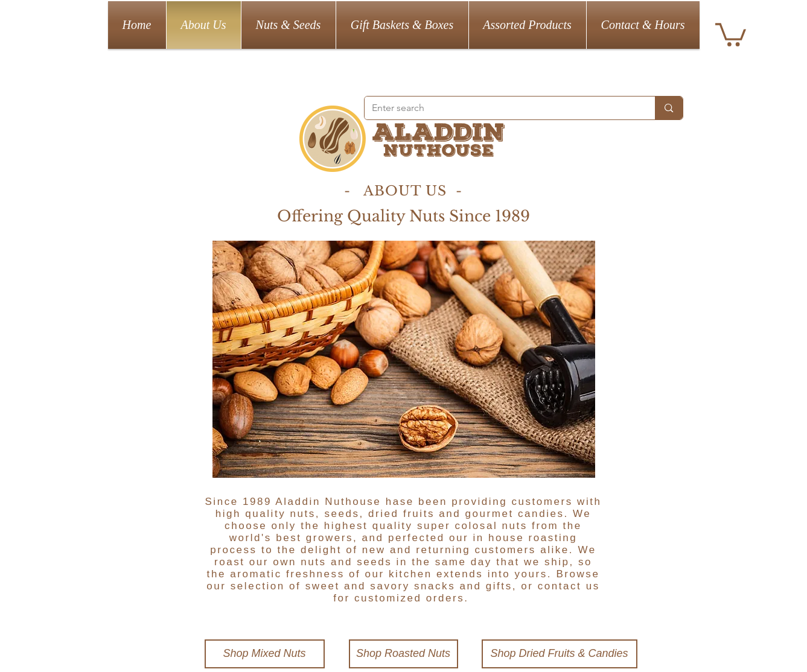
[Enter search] (501, 108)
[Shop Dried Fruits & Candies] (560, 654)
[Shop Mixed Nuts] (265, 654)
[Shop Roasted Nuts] (403, 654)
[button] (731, 33)
